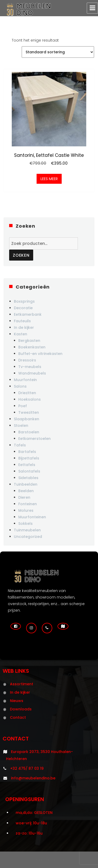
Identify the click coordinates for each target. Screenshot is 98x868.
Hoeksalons (30, 399)
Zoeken (21, 255)
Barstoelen (29, 432)
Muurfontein (25, 380)
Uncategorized (28, 537)
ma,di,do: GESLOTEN (34, 813)
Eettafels (27, 465)
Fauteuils (22, 321)
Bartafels (27, 452)
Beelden (26, 491)
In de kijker (24, 327)
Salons (20, 386)
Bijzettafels (29, 458)
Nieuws (17, 701)
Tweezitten (29, 412)
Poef (23, 406)
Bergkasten (29, 341)
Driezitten (27, 393)
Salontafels (29, 471)
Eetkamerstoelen (34, 439)
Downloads (21, 709)
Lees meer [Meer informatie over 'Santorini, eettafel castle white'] (49, 179)
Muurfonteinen (32, 517)
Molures (26, 510)
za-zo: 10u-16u (29, 833)
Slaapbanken (27, 419)
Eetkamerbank (28, 314)
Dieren (24, 497)
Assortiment (22, 684)
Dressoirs (27, 360)
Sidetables (28, 478)
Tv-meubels (30, 367)
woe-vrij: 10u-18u (31, 823)
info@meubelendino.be (33, 778)
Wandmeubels (32, 373)
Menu (92, 8)
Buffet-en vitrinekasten (40, 354)
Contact (18, 717)
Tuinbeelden (26, 484)
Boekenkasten (32, 347)
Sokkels (25, 524)
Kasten (21, 334)
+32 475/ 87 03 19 (27, 768)
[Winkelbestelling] (58, 52)
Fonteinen (28, 504)
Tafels (20, 445)
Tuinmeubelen (27, 530)
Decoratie (23, 308)
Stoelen (21, 426)
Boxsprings (24, 301)
